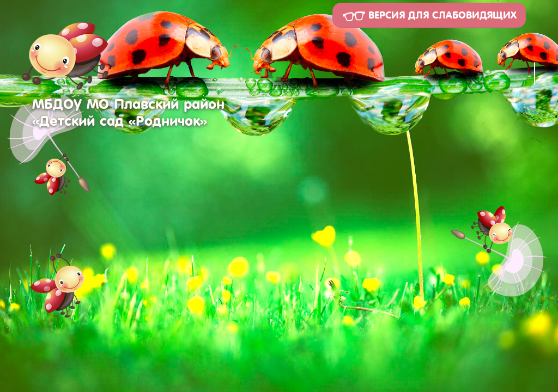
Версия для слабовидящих (429, 16)
